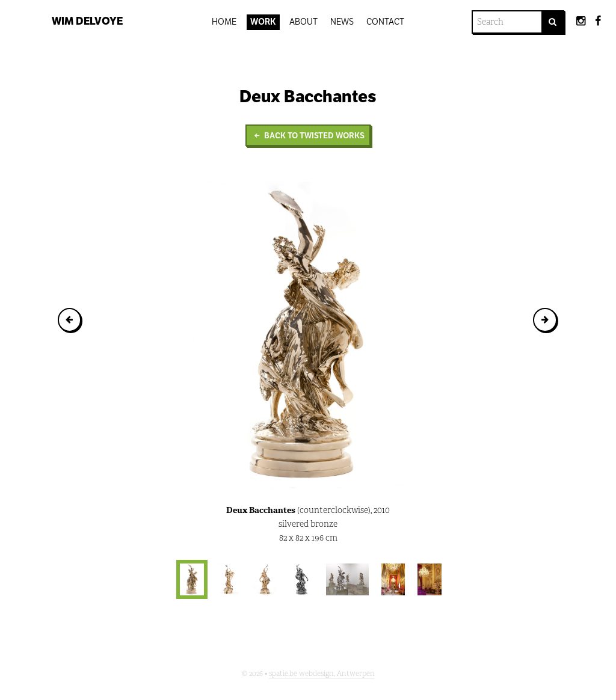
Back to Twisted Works (308, 136)
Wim (87, 21)
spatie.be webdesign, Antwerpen (322, 674)
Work (263, 22)
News (342, 22)
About (303, 22)
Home (224, 22)
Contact (385, 22)
